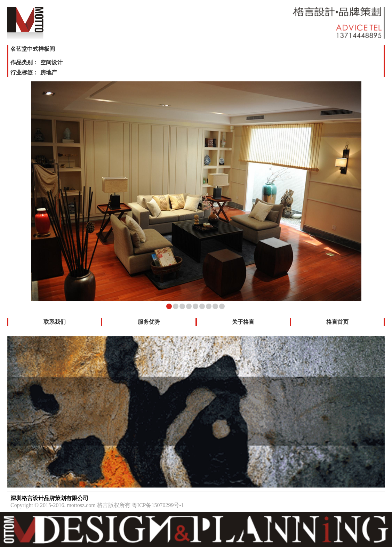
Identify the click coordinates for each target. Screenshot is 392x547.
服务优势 (149, 322)
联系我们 (55, 322)
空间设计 (51, 62)
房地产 (49, 73)
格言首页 (337, 322)
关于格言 (243, 322)
